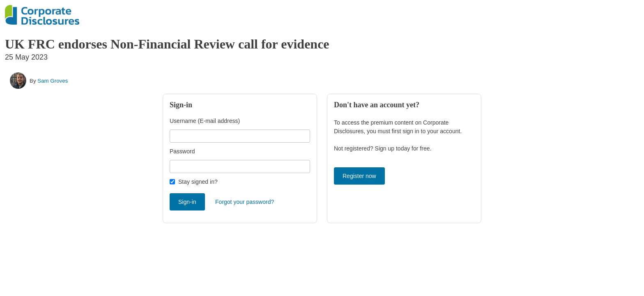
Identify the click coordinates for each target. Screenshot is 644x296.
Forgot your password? (245, 202)
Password (182, 151)
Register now (359, 176)
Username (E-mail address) (205, 121)
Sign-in (187, 202)
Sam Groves (53, 81)
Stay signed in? (198, 182)
